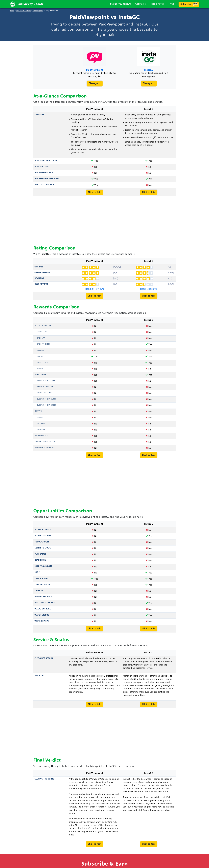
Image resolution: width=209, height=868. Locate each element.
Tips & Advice (158, 4)
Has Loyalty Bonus (44, 188)
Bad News (40, 679)
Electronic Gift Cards (46, 402)
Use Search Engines (45, 606)
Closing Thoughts (44, 782)
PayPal (40, 359)
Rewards (39, 281)
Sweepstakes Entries (46, 445)
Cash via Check (43, 347)
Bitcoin (40, 420)
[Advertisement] (105, 224)
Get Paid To (141, 4)
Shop (37, 575)
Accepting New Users (46, 164)
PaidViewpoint (38, 11)
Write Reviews (42, 624)
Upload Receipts (43, 600)
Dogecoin (41, 432)
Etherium (41, 426)
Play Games (40, 557)
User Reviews (41, 287)
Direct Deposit (43, 365)
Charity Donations (45, 451)
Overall (39, 270)
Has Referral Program (47, 182)
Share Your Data (43, 569)
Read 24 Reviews (95, 292)
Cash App (41, 341)
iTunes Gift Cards (44, 396)
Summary (39, 118)
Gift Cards (41, 378)
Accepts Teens (42, 170)
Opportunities (42, 276)
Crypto (39, 414)
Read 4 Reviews (149, 292)
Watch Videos (42, 618)
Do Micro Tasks (43, 533)
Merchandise (42, 438)
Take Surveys (41, 581)
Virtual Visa (42, 335)
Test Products (42, 588)
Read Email (40, 563)
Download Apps (43, 539)
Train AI (39, 594)
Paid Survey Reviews (120, 4)
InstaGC (149, 71)
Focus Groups (42, 545)
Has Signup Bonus (44, 176)
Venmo (40, 372)
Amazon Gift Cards (45, 390)
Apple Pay (41, 353)
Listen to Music (43, 551)
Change (93, 86)
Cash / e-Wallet (43, 329)
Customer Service (44, 661)
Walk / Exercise (43, 612)
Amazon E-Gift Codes (46, 384)
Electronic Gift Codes (46, 408)
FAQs (171, 4)
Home (12, 11)
